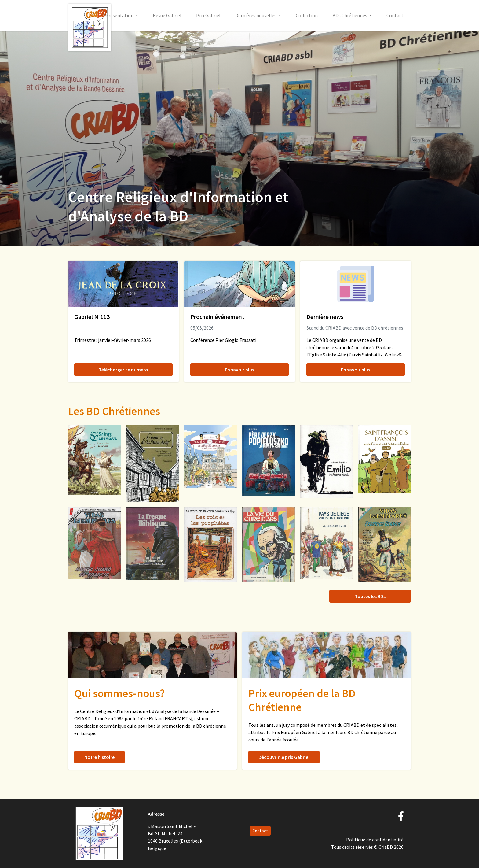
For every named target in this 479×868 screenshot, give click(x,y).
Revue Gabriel (167, 15)
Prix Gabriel (208, 15)
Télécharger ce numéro (123, 370)
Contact (395, 15)
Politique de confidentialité (375, 840)
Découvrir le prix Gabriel (284, 757)
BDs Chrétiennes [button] (350, 15)
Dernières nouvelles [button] (256, 15)
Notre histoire (99, 757)
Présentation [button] (120, 15)
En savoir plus (239, 370)
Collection (307, 15)
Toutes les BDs (370, 596)
